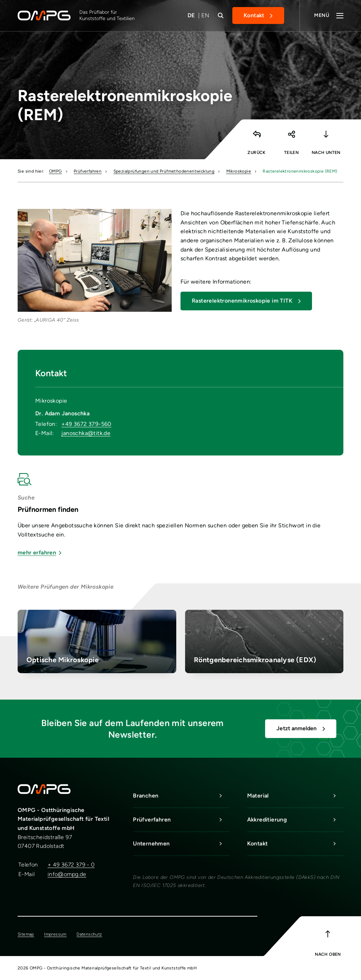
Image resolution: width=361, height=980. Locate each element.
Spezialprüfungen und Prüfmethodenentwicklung (164, 171)
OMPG (56, 171)
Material (295, 796)
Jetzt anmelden (296, 728)
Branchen (181, 796)
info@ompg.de (67, 874)
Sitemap (26, 934)
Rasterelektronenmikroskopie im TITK (242, 301)
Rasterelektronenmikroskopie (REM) (300, 171)
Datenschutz (89, 934)
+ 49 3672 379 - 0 (71, 865)
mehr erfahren (39, 553)
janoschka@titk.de (86, 433)
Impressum (55, 934)
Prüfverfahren (88, 171)
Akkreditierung (295, 820)
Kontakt (254, 15)
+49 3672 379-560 (86, 424)
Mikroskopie (239, 171)
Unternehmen (181, 844)
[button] (291, 138)
